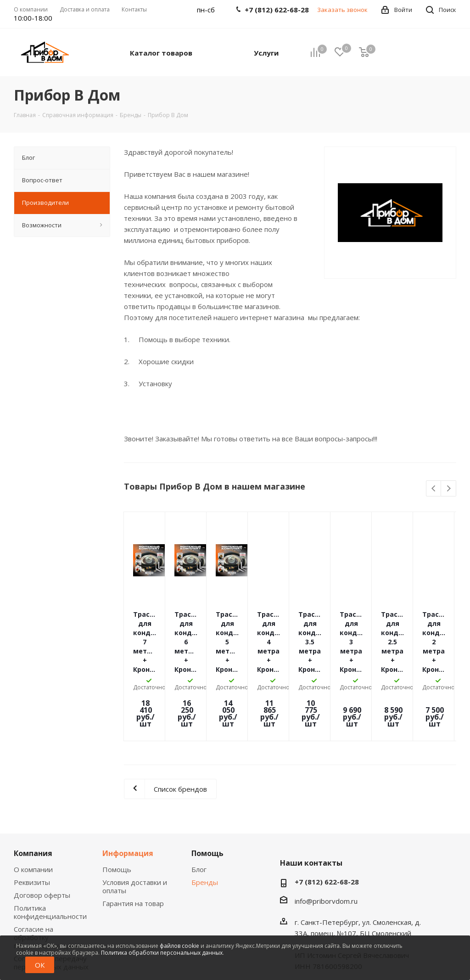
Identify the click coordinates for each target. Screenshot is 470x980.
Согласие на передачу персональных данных (51, 898)
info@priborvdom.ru (326, 837)
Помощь (117, 805)
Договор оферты (42, 831)
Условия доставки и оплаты (135, 822)
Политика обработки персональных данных (162, 953)
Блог (199, 805)
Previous (434, 489)
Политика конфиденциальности (50, 848)
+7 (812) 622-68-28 (327, 817)
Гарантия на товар (133, 839)
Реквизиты (32, 818)
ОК (40, 965)
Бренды (205, 818)
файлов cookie (179, 946)
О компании (33, 805)
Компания (33, 789)
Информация (128, 789)
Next (449, 489)
